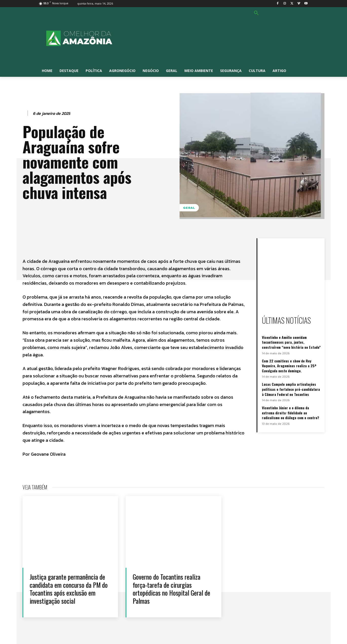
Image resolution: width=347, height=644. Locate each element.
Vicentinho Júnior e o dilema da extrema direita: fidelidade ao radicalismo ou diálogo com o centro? (291, 413)
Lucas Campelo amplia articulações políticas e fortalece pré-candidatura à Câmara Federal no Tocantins (291, 389)
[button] (256, 13)
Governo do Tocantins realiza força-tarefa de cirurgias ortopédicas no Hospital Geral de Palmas (172, 589)
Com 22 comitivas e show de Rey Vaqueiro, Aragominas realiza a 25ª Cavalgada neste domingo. (289, 366)
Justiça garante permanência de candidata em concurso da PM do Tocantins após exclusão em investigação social (69, 589)
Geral (189, 208)
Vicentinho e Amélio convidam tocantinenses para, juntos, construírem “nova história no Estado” (291, 342)
